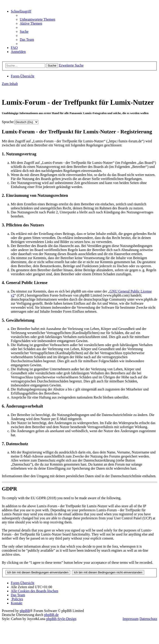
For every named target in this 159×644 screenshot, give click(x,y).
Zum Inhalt (10, 84)
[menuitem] (37, 19)
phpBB (25, 611)
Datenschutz (148, 619)
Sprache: (8, 122)
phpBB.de (51, 615)
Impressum (131, 619)
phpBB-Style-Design (61, 619)
